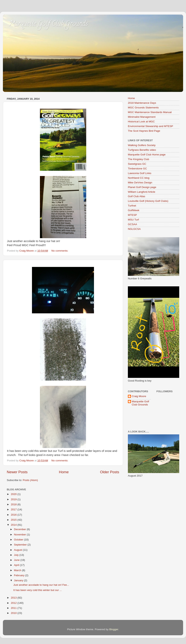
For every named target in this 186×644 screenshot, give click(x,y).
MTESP (132, 215)
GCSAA (132, 224)
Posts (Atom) (30, 480)
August (18, 550)
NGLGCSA (134, 229)
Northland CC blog (139, 178)
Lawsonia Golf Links (140, 173)
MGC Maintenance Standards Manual (150, 112)
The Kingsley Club (139, 159)
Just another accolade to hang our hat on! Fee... (41, 585)
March (18, 570)
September (21, 545)
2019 (14, 499)
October (19, 540)
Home (64, 472)
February (20, 575)
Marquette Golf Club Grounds (48, 24)
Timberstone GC (137, 169)
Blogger (114, 629)
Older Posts (110, 472)
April (17, 565)
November (20, 535)
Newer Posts (17, 472)
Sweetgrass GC (137, 164)
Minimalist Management (142, 117)
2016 (14, 515)
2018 (14, 504)
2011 (14, 608)
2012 (14, 603)
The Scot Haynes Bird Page (144, 131)
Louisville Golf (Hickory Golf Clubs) (148, 201)
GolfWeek (134, 210)
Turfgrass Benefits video (142, 150)
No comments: (60, 251)
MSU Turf (133, 220)
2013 (14, 598)
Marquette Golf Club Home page (147, 155)
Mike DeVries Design (140, 183)
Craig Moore (139, 396)
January (19, 580)
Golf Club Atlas (136, 196)
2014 (14, 525)
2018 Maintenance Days (142, 103)
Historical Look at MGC (141, 122)
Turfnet (132, 206)
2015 (14, 520)
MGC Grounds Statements (143, 108)
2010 (14, 613)
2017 (14, 509)
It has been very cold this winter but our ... (38, 590)
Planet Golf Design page (142, 187)
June (17, 560)
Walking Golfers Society (142, 145)
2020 (14, 494)
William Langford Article (142, 192)
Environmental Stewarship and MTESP (150, 126)
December (20, 529)
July (17, 555)
